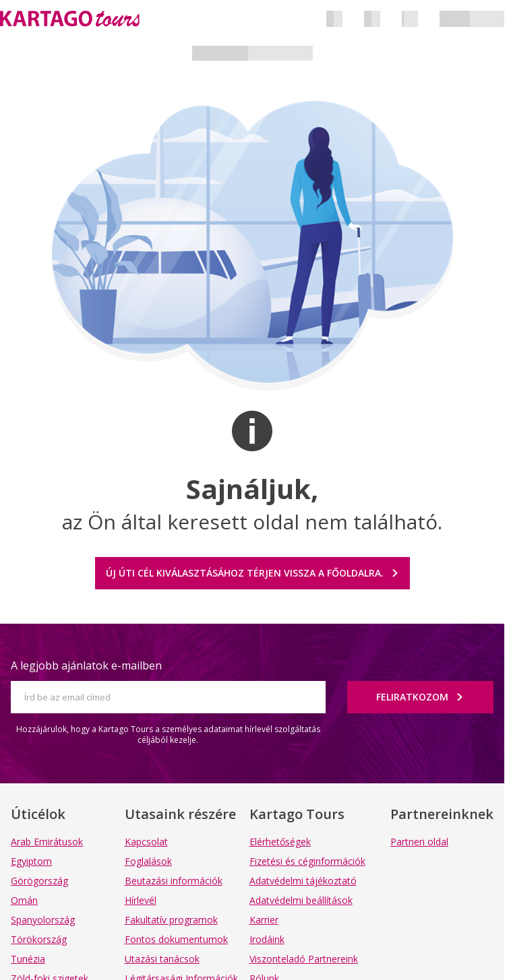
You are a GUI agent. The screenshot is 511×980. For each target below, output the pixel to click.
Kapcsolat (146, 842)
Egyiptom (31, 861)
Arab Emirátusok (47, 842)
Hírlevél (141, 900)
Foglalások (148, 861)
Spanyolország (43, 920)
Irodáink (267, 939)
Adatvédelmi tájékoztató (303, 881)
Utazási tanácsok (162, 959)
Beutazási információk (174, 881)
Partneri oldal (419, 842)
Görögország (39, 881)
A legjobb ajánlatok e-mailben (86, 665)
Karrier (264, 920)
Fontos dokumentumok (176, 939)
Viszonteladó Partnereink (304, 959)
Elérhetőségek (280, 842)
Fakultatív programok (171, 920)
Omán (24, 900)
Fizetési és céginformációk (307, 861)
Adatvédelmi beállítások (301, 900)
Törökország (39, 939)
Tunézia (28, 959)
